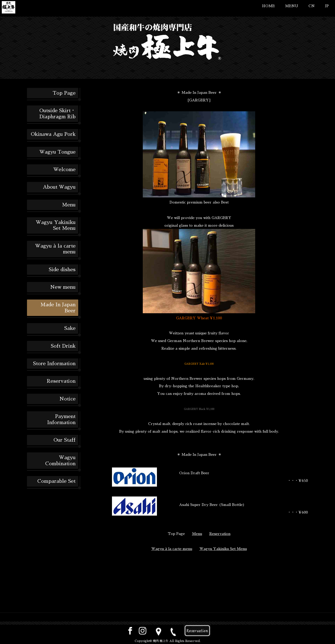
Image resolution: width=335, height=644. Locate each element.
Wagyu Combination (60, 461)
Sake (70, 328)
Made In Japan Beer (58, 308)
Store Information (54, 364)
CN (312, 6)
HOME (268, 6)
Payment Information (61, 419)
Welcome (64, 170)
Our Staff (65, 440)
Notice (67, 399)
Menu (69, 205)
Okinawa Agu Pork (53, 134)
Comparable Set (56, 481)
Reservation (61, 381)
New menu (63, 287)
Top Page (64, 93)
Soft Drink (63, 346)
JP (327, 6)
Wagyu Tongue (57, 152)
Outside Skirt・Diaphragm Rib (57, 114)
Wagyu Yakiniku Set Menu (56, 225)
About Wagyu (59, 187)
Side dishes (62, 270)
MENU (292, 6)
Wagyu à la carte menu (55, 249)
